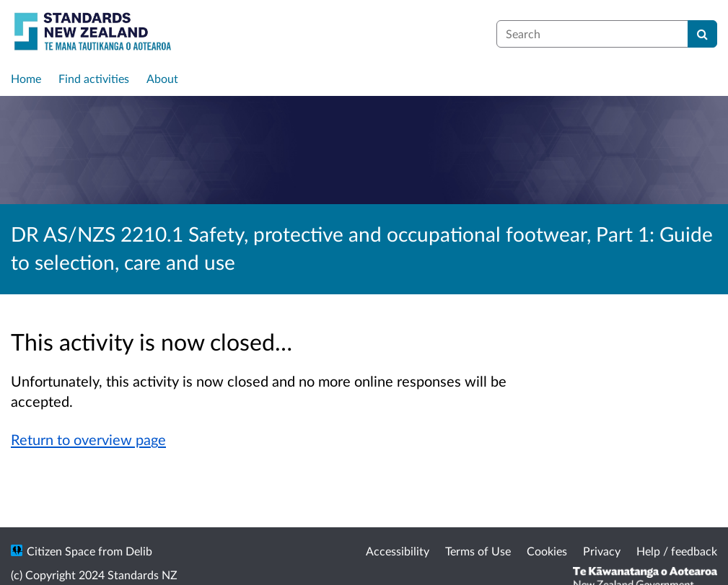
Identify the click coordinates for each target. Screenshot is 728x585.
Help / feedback (677, 551)
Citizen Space (61, 551)
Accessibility (398, 551)
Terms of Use (478, 551)
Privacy (602, 551)
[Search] (702, 34)
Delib (139, 551)
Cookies (547, 551)
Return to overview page (88, 439)
